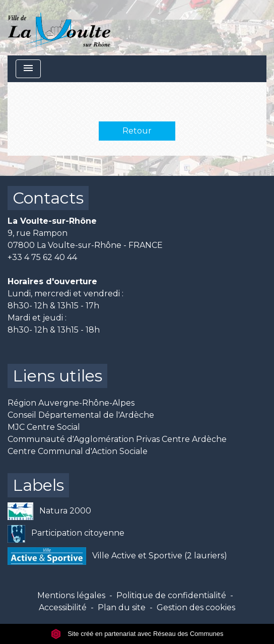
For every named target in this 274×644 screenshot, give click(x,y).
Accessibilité (63, 607)
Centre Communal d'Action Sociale (78, 451)
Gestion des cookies (196, 607)
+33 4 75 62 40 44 (42, 257)
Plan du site (122, 607)
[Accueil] (59, 28)
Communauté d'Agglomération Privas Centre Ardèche (117, 439)
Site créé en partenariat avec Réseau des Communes (137, 634)
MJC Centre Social (44, 427)
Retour (137, 131)
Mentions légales (71, 595)
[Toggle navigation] (28, 69)
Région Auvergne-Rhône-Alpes (71, 403)
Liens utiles (57, 376)
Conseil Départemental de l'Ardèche (81, 415)
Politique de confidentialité (171, 595)
